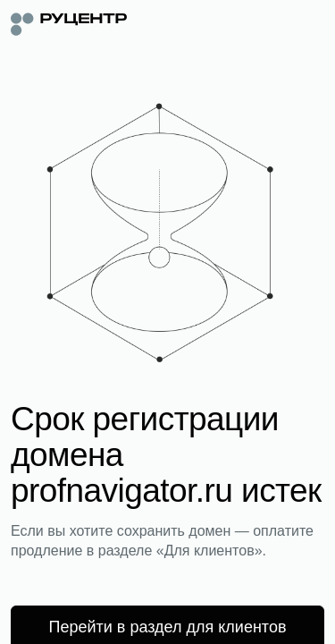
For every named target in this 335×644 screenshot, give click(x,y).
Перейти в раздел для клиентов (168, 627)
